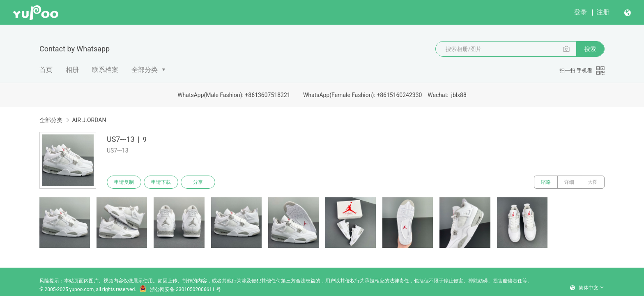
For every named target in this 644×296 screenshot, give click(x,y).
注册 (603, 12)
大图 (593, 182)
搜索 (590, 49)
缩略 (546, 182)
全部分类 (145, 70)
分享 (198, 182)
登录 (580, 12)
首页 (46, 70)
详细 (569, 182)
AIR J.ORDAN (89, 120)
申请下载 (161, 182)
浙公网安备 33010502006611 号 (180, 289)
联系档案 (105, 70)
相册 (72, 70)
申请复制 (124, 182)
